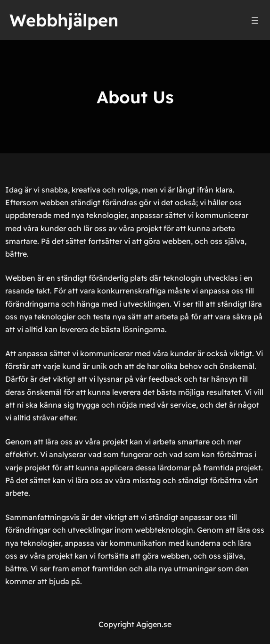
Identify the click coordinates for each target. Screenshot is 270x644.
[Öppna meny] (255, 20)
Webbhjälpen (64, 20)
